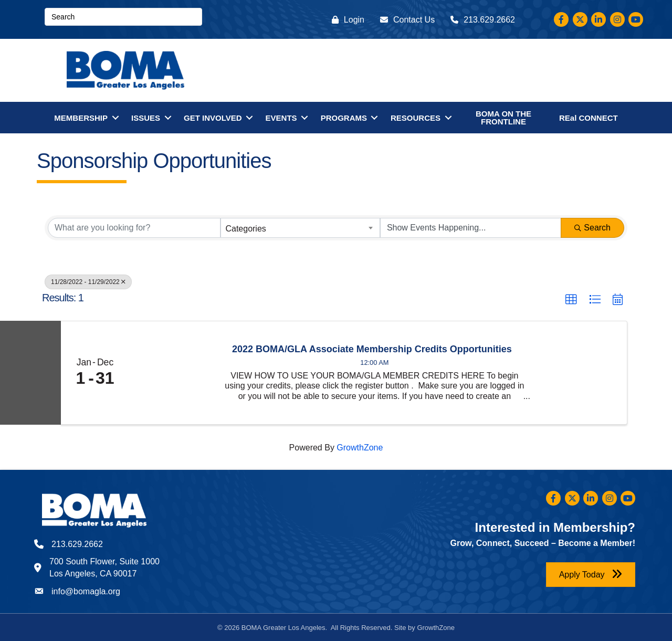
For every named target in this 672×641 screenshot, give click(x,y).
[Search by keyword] (134, 228)
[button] (571, 300)
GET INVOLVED (213, 118)
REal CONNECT (589, 118)
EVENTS (281, 118)
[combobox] (300, 228)
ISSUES (146, 118)
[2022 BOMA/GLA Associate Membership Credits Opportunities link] (172, 373)
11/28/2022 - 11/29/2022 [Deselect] (88, 282)
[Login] (345, 20)
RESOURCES (416, 118)
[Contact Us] (405, 20)
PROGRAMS (344, 118)
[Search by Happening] (471, 228)
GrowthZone (360, 448)
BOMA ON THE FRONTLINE (503, 118)
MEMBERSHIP (81, 118)
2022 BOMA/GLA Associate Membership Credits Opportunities (372, 349)
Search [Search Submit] (592, 228)
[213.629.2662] (480, 20)
